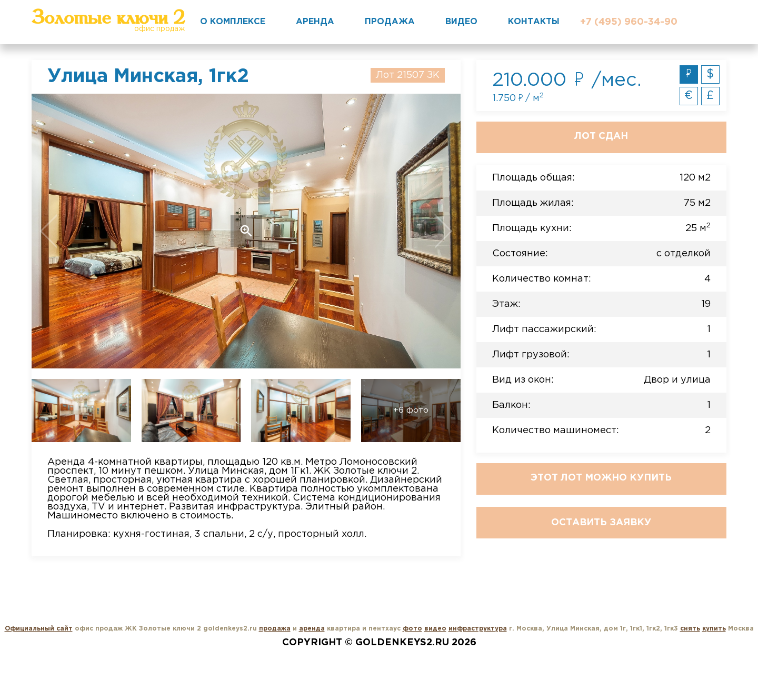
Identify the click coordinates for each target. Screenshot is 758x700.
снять (690, 629)
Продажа (390, 22)
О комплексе (233, 22)
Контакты (534, 22)
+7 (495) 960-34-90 (629, 22)
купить (714, 629)
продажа (275, 629)
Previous (74, 231)
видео (435, 629)
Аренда (315, 22)
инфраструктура (478, 629)
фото (412, 629)
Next (418, 231)
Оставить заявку (601, 523)
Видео (461, 22)
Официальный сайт (39, 629)
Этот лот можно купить (601, 478)
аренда (312, 629)
